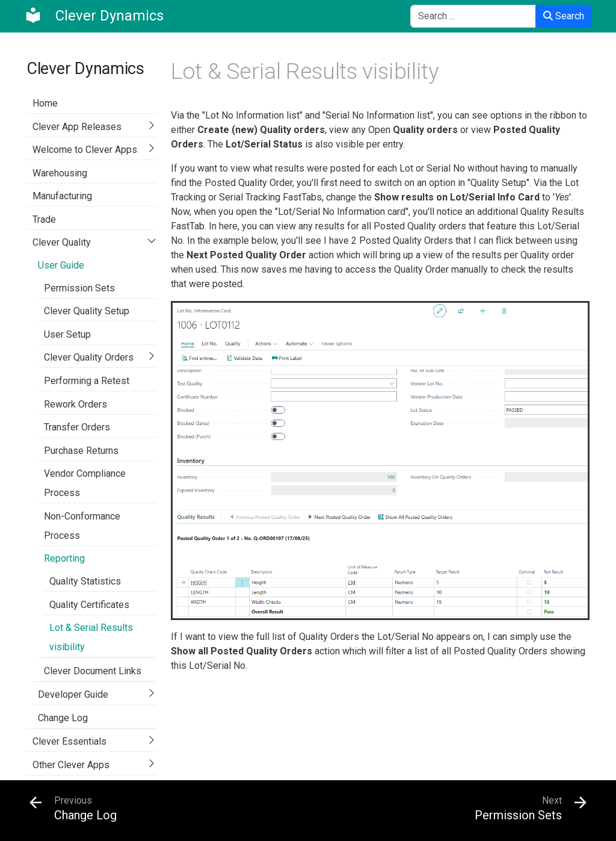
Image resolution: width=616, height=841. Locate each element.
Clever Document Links (93, 671)
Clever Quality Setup (87, 311)
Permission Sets (79, 288)
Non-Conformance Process (82, 526)
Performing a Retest (87, 381)
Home (45, 103)
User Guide (61, 265)
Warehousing (60, 173)
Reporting (64, 558)
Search (564, 16)
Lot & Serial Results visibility (91, 637)
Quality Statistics (85, 581)
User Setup (67, 334)
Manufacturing (62, 196)
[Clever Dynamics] (94, 16)
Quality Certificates (89, 605)
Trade (44, 219)
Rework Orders (75, 404)
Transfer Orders (77, 427)
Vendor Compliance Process (85, 483)
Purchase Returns (81, 451)
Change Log (63, 718)
